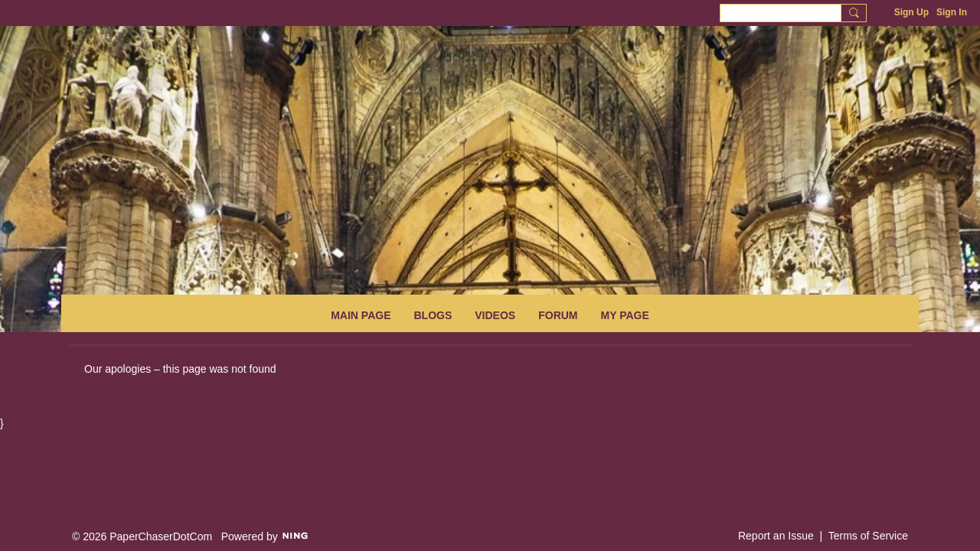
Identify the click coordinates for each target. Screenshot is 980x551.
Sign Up (911, 12)
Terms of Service (868, 536)
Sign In (952, 12)
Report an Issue (776, 536)
